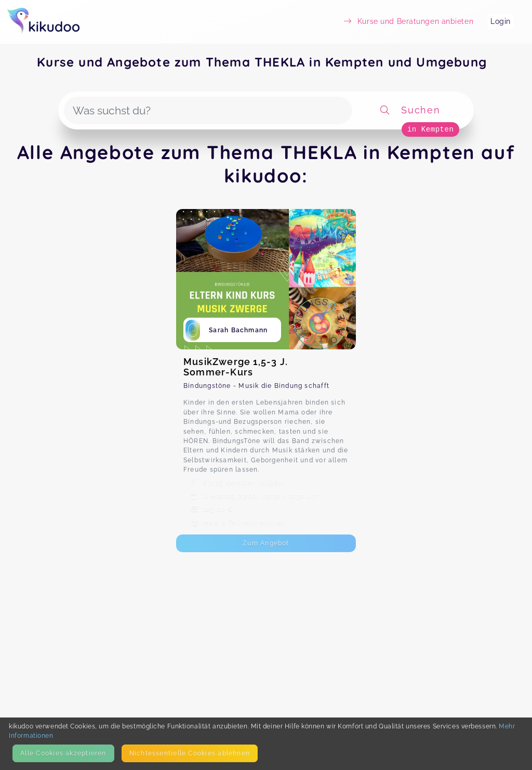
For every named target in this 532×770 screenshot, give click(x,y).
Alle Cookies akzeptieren (63, 753)
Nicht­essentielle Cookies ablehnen (190, 753)
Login (501, 21)
